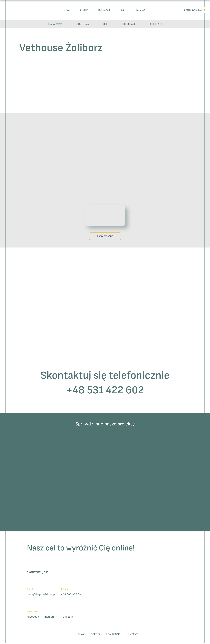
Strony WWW (55, 24)
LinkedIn (70, 618)
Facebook (33, 618)
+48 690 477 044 (76, 596)
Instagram (52, 618)
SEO (106, 24)
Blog (123, 10)
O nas (67, 10)
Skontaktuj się (39, 573)
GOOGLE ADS (129, 24)
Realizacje (104, 10)
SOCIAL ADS (156, 24)
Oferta (84, 10)
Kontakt (141, 10)
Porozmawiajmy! (192, 10)
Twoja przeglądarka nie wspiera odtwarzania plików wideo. (105, 215)
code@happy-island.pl (43, 596)
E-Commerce (83, 24)
